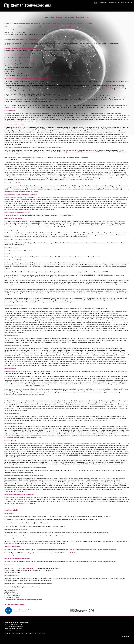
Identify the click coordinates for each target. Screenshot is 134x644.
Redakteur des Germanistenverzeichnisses (61, 27)
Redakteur (84, 157)
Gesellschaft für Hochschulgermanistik (17, 54)
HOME (96, 3)
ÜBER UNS (103, 3)
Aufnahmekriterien (108, 89)
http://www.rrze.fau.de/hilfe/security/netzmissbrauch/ (81, 152)
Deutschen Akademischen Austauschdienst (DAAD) (21, 48)
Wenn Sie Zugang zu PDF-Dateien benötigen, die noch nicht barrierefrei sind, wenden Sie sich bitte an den (37, 553)
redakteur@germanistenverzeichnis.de (15, 630)
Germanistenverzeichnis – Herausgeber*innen (24, 40)
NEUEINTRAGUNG (113, 3)
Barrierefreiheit (83, 17)
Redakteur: (74, 553)
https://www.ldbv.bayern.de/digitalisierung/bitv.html (25, 600)
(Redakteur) (30, 568)
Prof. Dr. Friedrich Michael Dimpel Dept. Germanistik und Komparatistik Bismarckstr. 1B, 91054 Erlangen (14, 626)
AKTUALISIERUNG (126, 3)
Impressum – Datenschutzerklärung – (60, 17)
